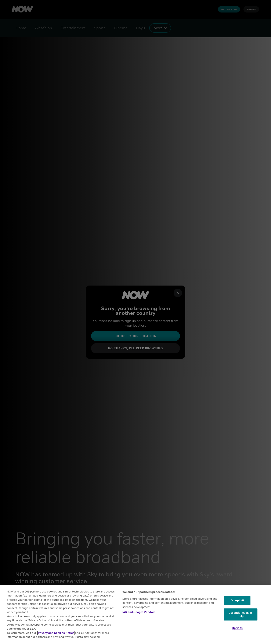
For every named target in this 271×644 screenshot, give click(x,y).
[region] (135, 615)
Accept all (237, 601)
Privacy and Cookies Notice (56, 633)
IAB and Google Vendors (139, 612)
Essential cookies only (241, 614)
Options (237, 628)
